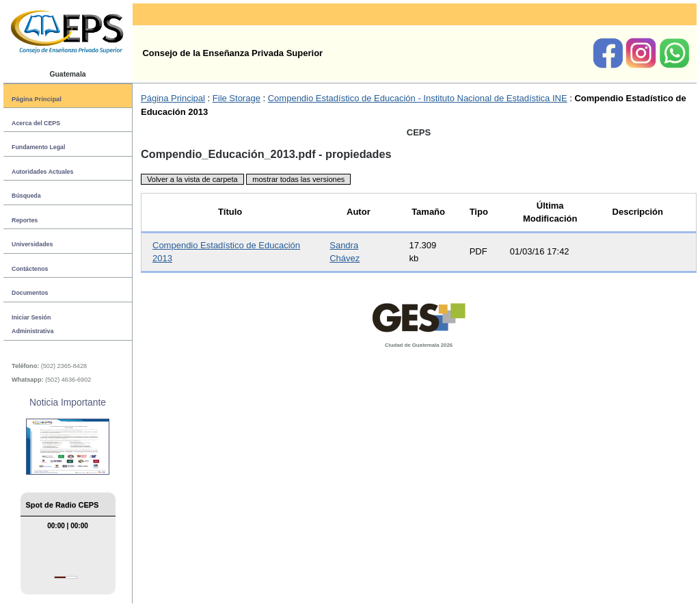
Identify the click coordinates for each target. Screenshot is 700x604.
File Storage (237, 98)
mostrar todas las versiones (298, 179)
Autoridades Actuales (42, 172)
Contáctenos (30, 269)
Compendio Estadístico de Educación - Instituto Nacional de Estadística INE (418, 98)
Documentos (30, 293)
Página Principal (37, 99)
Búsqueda (26, 196)
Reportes (25, 220)
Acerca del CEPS (36, 123)
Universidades (32, 244)
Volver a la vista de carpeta (192, 179)
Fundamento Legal (38, 147)
